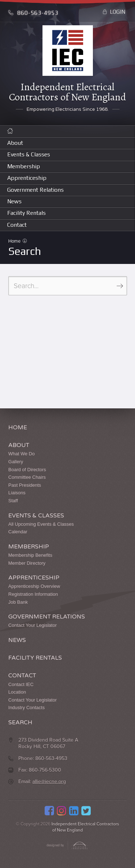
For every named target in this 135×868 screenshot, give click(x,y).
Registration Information (33, 594)
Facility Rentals (26, 213)
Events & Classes (29, 154)
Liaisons (17, 493)
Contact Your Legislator (32, 625)
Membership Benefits (30, 555)
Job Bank (18, 602)
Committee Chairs (27, 477)
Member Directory (27, 563)
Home (15, 241)
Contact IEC (21, 684)
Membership (24, 166)
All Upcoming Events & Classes (41, 524)
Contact (17, 225)
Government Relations (35, 190)
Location (17, 692)
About (15, 143)
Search (20, 723)
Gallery (16, 462)
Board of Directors (27, 470)
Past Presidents (25, 485)
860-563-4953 (33, 13)
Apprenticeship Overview (34, 586)
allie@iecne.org (49, 782)
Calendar (18, 532)
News (14, 201)
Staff (13, 501)
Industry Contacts (26, 708)
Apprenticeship (27, 178)
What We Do (21, 454)
